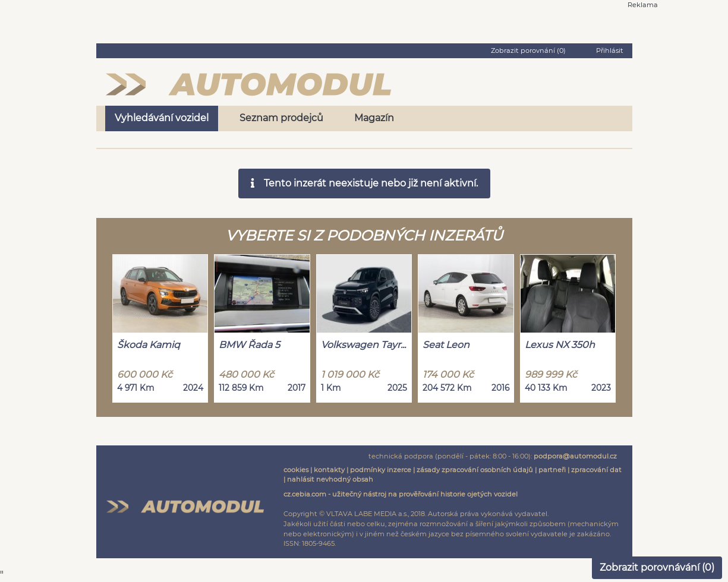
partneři (552, 470)
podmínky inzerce (381, 470)
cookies (296, 470)
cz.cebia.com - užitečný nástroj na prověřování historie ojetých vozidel (401, 494)
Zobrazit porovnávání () (657, 567)
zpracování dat (596, 470)
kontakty (329, 470)
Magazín (374, 118)
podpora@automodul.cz (575, 456)
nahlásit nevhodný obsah (330, 479)
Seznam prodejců (281, 118)
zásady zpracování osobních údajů (475, 470)
